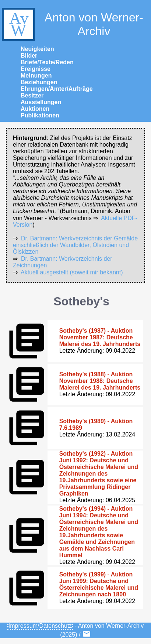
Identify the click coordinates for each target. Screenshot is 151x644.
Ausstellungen (41, 102)
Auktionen (35, 109)
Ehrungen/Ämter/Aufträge (57, 89)
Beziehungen (39, 82)
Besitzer (32, 95)
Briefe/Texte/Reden (47, 62)
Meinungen (36, 76)
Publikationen (40, 115)
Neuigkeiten (37, 49)
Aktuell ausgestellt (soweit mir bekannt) (72, 272)
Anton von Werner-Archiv (72, 24)
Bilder (29, 56)
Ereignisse (36, 69)
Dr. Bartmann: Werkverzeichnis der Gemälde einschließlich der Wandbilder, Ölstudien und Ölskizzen (75, 245)
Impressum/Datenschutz (40, 626)
